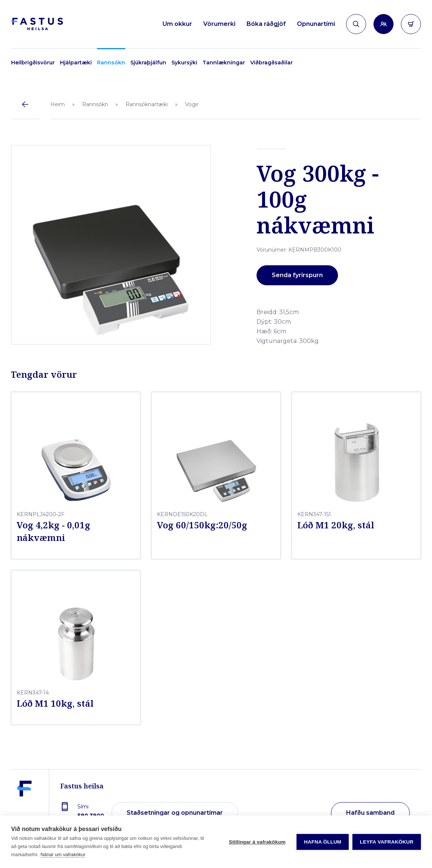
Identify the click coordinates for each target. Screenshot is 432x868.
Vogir (192, 104)
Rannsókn (111, 63)
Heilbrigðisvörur (33, 63)
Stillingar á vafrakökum (257, 842)
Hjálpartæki (76, 63)
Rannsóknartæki (147, 104)
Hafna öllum (323, 842)
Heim (58, 104)
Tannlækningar (224, 63)
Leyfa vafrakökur (387, 842)
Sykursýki (184, 63)
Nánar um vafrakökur (63, 854)
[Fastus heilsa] (24, 808)
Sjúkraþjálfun (148, 63)
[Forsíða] (37, 24)
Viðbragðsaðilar (272, 63)
